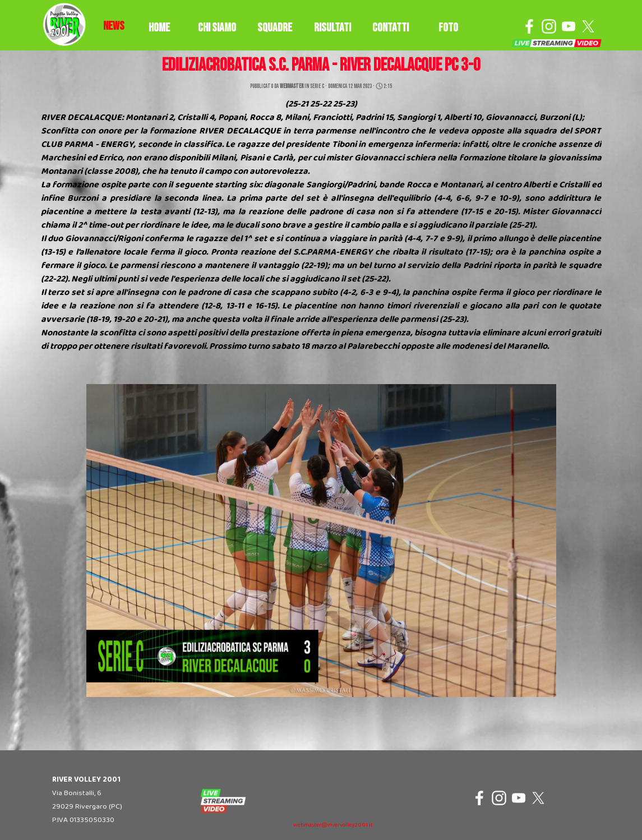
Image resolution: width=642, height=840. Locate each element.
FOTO (448, 28)
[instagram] (549, 26)
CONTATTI (391, 28)
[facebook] (529, 26)
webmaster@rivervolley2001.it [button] (333, 825)
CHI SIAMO (217, 28)
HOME (159, 28)
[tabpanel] (114, 26)
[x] (588, 26)
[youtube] (569, 26)
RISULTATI (332, 28)
